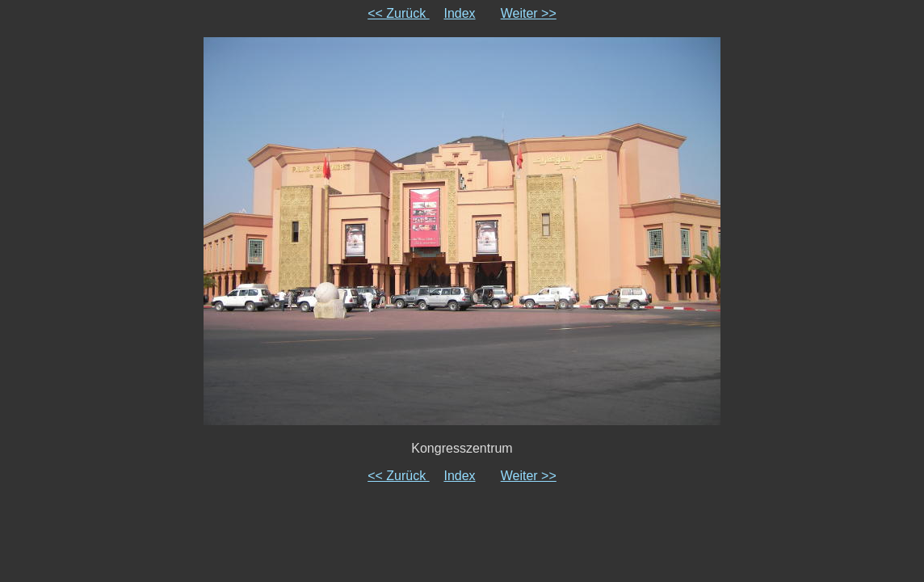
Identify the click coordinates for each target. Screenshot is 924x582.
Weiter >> (529, 13)
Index (459, 13)
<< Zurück (398, 13)
